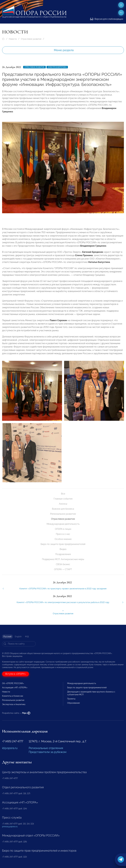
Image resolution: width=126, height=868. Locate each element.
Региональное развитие (63, 514)
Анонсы (63, 504)
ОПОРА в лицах (63, 529)
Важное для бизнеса (63, 509)
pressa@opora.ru (10, 827)
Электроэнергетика (57, 67)
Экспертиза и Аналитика (14, 704)
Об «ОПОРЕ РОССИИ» (13, 683)
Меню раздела (64, 50)
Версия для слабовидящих (107, 19)
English (18, 637)
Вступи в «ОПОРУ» (16, 674)
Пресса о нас (63, 534)
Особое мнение (63, 539)
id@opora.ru (10, 748)
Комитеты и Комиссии (13, 696)
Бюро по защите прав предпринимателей (63, 544)
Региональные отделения (46, 748)
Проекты (71, 699)
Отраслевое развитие (31, 39)
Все (63, 494)
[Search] (19, 644)
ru (121, 13)
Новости (13, 39)
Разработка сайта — (16, 713)
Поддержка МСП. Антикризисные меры (63, 559)
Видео (63, 549)
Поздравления (63, 554)
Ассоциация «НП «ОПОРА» (15, 688)
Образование (73, 703)
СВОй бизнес (63, 564)
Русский (7, 637)
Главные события (63, 499)
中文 (27, 637)
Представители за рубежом (48, 752)
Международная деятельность (63, 524)
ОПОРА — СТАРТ (63, 569)
